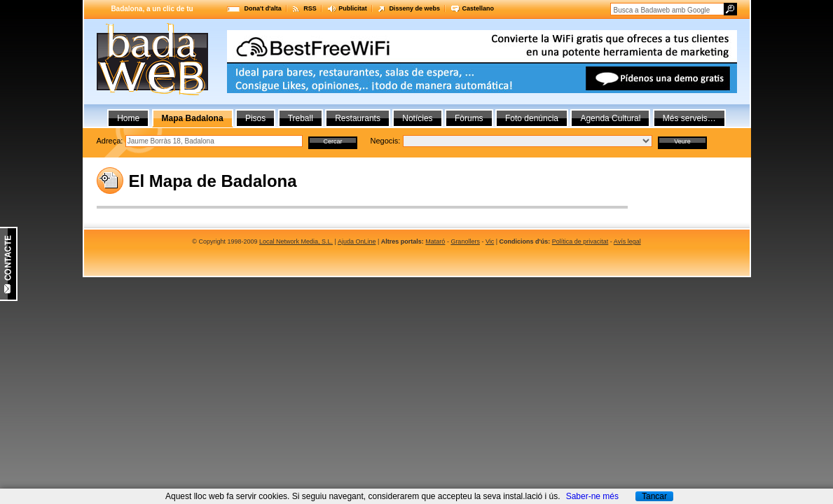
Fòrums (469, 118)
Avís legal (627, 241)
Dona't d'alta (263, 8)
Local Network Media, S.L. (296, 241)
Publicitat (353, 8)
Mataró (435, 241)
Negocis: (385, 141)
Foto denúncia (532, 118)
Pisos (255, 118)
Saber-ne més (592, 496)
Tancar (654, 496)
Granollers (465, 241)
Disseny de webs (414, 8)
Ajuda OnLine (357, 241)
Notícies (417, 118)
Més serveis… (689, 118)
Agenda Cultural (610, 118)
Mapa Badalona (193, 118)
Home (128, 118)
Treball (301, 118)
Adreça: (110, 141)
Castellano (478, 8)
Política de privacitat (580, 241)
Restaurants (358, 118)
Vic (490, 241)
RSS (310, 8)
